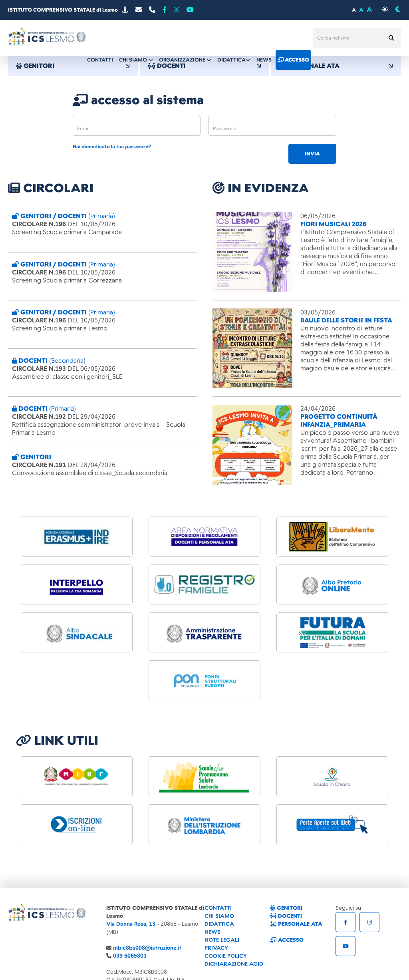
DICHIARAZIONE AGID (234, 964)
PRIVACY (216, 948)
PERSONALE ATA (336, 66)
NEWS (212, 932)
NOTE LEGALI (222, 940)
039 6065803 (130, 956)
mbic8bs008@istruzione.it (147, 948)
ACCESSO (287, 940)
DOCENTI (286, 916)
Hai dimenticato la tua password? (112, 147)
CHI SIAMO (219, 916)
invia (312, 154)
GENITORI (73, 66)
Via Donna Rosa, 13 (131, 924)
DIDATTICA (219, 924)
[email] (137, 126)
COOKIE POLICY (226, 956)
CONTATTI (218, 908)
